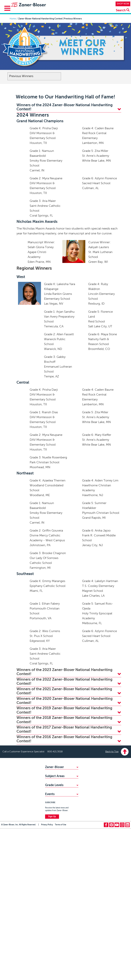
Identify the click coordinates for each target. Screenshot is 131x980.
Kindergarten (51, 842)
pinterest (111, 909)
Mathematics (51, 805)
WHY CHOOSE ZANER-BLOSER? (61, 773)
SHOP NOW (123, 4)
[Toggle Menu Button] (7, 8)
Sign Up (52, 900)
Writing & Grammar (55, 820)
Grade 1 (49, 847)
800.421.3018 (55, 752)
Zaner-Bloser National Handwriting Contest (56, 870)
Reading (49, 815)
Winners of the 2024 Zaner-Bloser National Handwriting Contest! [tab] (69, 107)
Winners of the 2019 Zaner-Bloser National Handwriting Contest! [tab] (69, 710)
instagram (122, 909)
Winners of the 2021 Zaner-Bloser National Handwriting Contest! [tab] (69, 691)
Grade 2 (49, 852)
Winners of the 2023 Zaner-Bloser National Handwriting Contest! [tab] (69, 672)
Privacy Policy (47, 909)
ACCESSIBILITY (53, 788)
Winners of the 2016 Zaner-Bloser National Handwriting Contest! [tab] (69, 739)
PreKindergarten (53, 837)
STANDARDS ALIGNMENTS (58, 783)
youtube (117, 909)
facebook (106, 909)
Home (13, 19)
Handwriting (51, 810)
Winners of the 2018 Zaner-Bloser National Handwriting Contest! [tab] (69, 720)
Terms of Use (61, 909)
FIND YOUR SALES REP (56, 778)
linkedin (127, 909)
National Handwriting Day (58, 877)
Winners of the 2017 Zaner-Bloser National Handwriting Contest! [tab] (69, 730)
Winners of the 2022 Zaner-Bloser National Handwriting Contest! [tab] (69, 682)
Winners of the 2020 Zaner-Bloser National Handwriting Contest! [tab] (69, 701)
